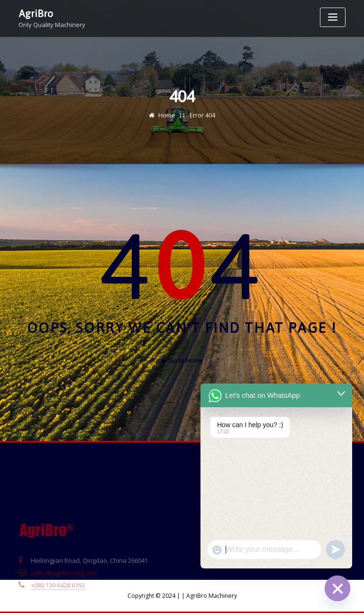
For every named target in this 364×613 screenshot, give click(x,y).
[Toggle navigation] (333, 17)
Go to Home (182, 361)
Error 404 (202, 119)
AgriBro (36, 13)
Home (167, 119)
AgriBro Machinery (209, 596)
